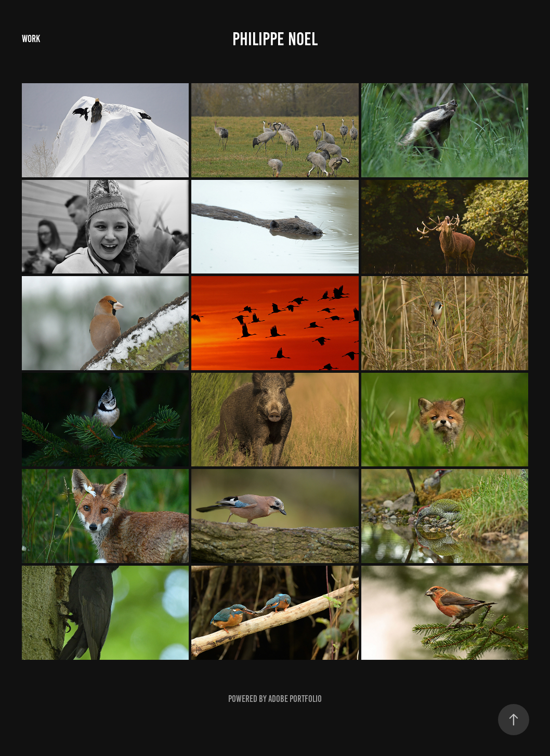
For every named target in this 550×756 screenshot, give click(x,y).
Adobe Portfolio (295, 699)
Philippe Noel (275, 39)
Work (31, 39)
